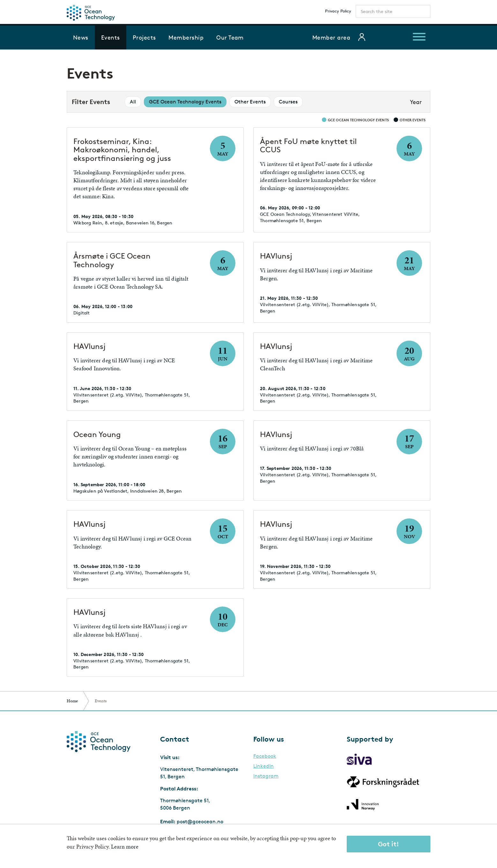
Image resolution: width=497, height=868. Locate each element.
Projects (144, 37)
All (133, 102)
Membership (186, 37)
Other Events (250, 102)
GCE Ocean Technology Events (185, 102)
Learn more (125, 846)
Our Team (230, 37)
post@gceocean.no (200, 822)
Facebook (265, 756)
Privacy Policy (338, 11)
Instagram (266, 776)
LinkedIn (263, 766)
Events (111, 37)
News (81, 37)
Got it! (389, 844)
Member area (331, 37)
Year (416, 102)
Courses (288, 102)
